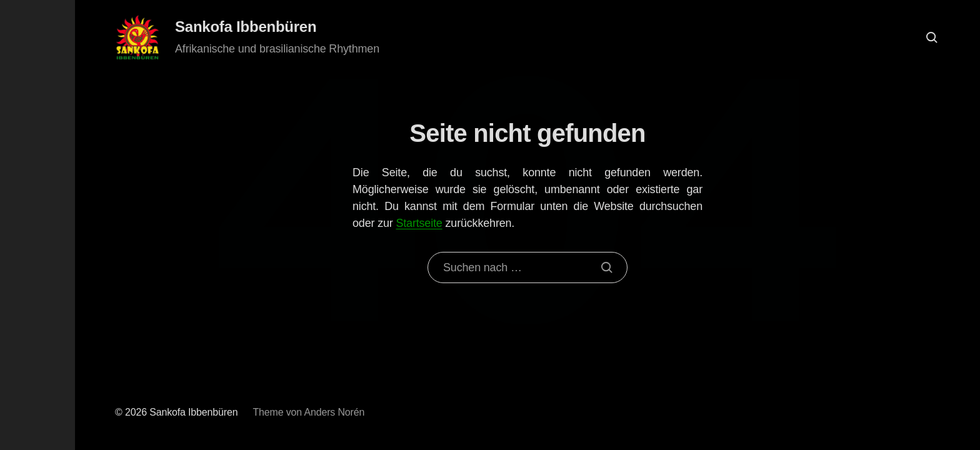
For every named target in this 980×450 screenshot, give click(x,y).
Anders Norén (334, 412)
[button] (37, 225)
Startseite (419, 223)
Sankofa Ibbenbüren (246, 27)
